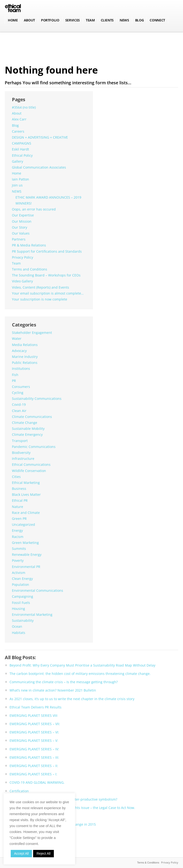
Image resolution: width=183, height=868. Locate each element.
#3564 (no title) (24, 107)
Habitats (19, 633)
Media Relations (25, 345)
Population (20, 585)
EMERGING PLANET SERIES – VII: (35, 724)
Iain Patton (20, 179)
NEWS (124, 20)
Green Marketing (25, 543)
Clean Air (19, 411)
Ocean (17, 626)
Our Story (20, 227)
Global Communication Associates (39, 167)
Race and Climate (26, 513)
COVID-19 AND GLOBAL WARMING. (37, 782)
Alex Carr (19, 119)
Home (13, 20)
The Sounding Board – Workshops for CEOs (46, 275)
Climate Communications (32, 417)
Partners (19, 239)
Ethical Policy (22, 155)
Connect (157, 20)
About (29, 20)
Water (17, 339)
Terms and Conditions (30, 269)
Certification (19, 791)
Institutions (21, 369)
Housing (18, 609)
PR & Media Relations (29, 245)
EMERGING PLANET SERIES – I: (33, 774)
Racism (18, 537)
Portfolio (50, 20)
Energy (17, 530)
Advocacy (19, 351)
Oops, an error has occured (34, 209)
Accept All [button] (21, 853)
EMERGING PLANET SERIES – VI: (34, 732)
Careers (18, 131)
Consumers (21, 387)
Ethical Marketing (26, 483)
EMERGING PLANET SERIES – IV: (34, 749)
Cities (16, 477)
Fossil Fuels (21, 603)
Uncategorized (23, 524)
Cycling (18, 393)
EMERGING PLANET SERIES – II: (34, 766)
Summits (19, 549)
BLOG (140, 20)
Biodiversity (21, 453)
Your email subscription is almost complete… (48, 293)
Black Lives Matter (26, 494)
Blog (15, 125)
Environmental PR (26, 567)
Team (90, 20)
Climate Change (25, 423)
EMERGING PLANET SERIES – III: (34, 757)
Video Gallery (22, 281)
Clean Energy (22, 579)
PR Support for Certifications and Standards (47, 251)
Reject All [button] (43, 853)
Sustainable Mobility (28, 429)
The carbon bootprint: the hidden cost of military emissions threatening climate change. (80, 674)
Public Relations (25, 363)
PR (14, 381)
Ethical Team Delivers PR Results (36, 707)
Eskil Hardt (20, 149)
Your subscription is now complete (40, 299)
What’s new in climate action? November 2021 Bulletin (53, 690)
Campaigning (23, 596)
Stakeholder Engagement (32, 333)
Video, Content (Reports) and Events (41, 287)
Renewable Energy (27, 554)
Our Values (21, 233)
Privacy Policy (23, 257)
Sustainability (23, 620)
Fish (15, 375)
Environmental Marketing (32, 615)
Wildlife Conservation (29, 471)
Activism (19, 573)
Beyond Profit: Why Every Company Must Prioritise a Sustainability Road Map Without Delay (82, 665)
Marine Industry (25, 357)
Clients (107, 20)
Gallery (18, 161)
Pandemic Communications (34, 447)
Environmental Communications (38, 590)
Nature (18, 507)
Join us (17, 185)
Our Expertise (23, 215)
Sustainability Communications (37, 399)
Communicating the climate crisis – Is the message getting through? (64, 682)
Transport (20, 441)
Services (73, 20)
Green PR (19, 519)
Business (19, 489)
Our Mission (22, 221)
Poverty (18, 560)
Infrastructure (23, 459)
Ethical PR (20, 500)
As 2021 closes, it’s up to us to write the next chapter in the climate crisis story (72, 699)
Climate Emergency (27, 434)
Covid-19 (19, 404)
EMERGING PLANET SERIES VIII (33, 715)
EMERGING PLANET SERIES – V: (34, 740)
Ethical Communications (31, 464)
